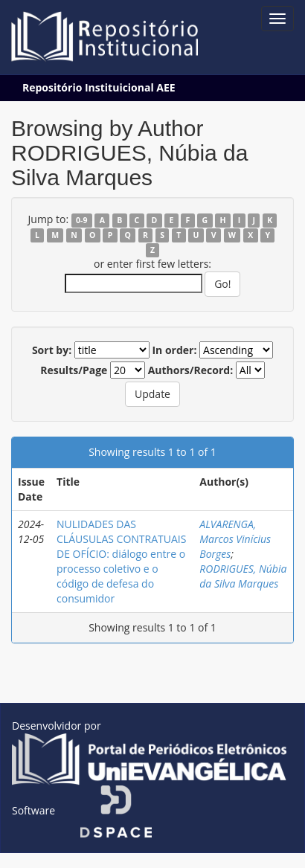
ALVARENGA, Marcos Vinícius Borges (235, 539)
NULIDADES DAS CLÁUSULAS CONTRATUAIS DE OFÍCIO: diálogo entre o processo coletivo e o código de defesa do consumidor (121, 561)
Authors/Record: (191, 370)
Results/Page (74, 370)
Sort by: (52, 350)
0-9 (81, 220)
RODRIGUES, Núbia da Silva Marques (243, 576)
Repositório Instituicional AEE (99, 87)
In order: (174, 350)
